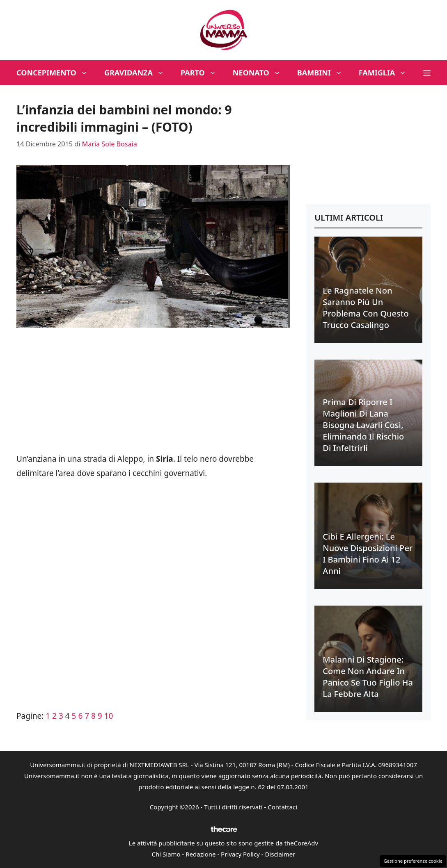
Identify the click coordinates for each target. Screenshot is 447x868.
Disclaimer (280, 854)
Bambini (324, 73)
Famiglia (387, 73)
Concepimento (56, 73)
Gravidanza (138, 73)
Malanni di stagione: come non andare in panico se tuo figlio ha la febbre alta (368, 677)
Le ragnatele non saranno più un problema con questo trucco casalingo (366, 308)
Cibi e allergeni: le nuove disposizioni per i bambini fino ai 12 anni (368, 554)
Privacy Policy (240, 854)
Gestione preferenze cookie (413, 861)
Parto (203, 73)
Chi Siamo (166, 854)
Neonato (261, 73)
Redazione (201, 854)
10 (109, 716)
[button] (427, 73)
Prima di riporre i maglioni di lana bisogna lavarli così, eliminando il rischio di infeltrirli (363, 425)
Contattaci (282, 807)
